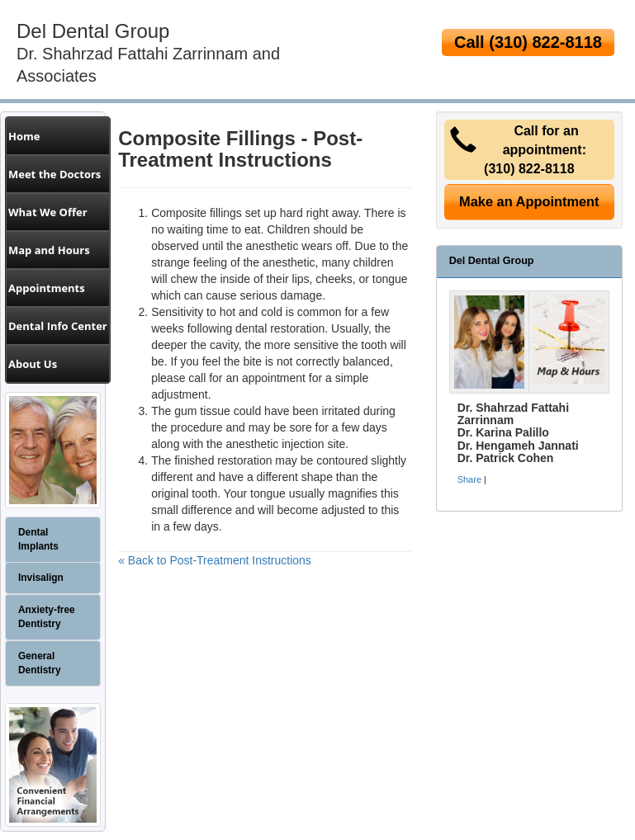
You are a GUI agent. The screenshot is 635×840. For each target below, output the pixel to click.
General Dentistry (40, 663)
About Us (33, 364)
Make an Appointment (529, 201)
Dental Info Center (58, 326)
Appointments (47, 288)
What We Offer (48, 212)
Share (469, 479)
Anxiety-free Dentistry (47, 617)
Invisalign (41, 578)
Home (24, 136)
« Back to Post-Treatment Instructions (215, 560)
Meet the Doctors (54, 174)
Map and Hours (49, 250)
